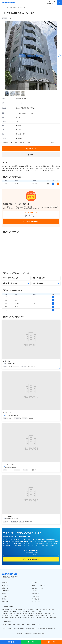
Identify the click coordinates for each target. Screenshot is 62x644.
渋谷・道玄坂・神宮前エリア (9, 618)
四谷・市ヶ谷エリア (7, 616)
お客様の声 (35, 591)
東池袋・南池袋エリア (24, 618)
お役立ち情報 (35, 594)
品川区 (29, 624)
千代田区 (4, 624)
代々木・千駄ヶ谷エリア (28, 616)
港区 (7, 7)
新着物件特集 (5, 588)
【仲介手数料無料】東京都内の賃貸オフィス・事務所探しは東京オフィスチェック (31, 634)
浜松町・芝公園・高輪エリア (36, 614)
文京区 (39, 624)
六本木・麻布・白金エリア (8, 614)
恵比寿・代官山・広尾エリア (43, 616)
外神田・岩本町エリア (20, 609)
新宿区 (19, 624)
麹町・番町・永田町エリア (34, 609)
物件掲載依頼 (35, 599)
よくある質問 (5, 596)
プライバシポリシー (37, 602)
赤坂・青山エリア (14, 7)
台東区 (34, 624)
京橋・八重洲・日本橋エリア (50, 609)
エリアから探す (36, 583)
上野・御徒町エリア (51, 618)
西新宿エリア (17, 616)
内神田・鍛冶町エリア (7, 609)
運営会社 (4, 599)
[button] (59, 56)
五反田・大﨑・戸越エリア (38, 618)
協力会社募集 (5, 602)
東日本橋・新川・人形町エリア (29, 612)
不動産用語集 (35, 596)
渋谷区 (24, 624)
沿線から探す (5, 583)
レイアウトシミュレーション (39, 585)
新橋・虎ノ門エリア (22, 614)
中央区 (10, 624)
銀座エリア (42, 612)
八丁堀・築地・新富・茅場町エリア (11, 612)
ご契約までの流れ (6, 591)
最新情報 (4, 594)
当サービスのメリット (37, 588)
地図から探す (5, 585)
